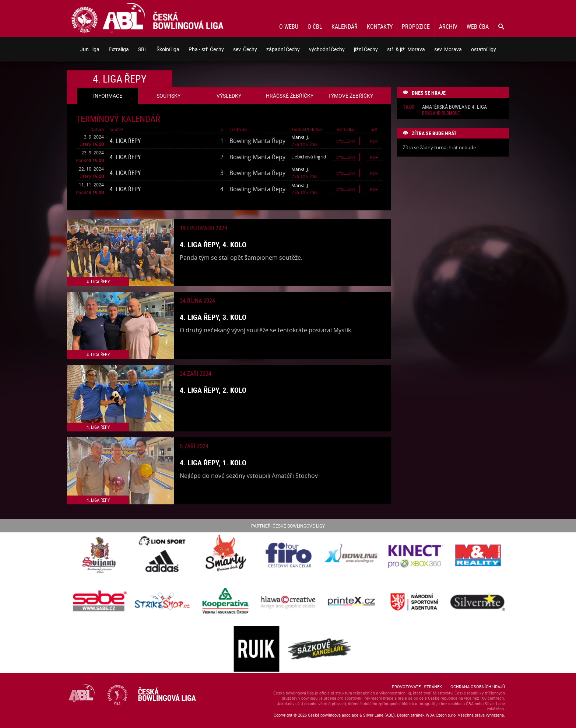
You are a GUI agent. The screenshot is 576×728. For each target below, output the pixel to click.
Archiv (448, 27)
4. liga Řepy (125, 141)
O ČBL (315, 27)
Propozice (416, 27)
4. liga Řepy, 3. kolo (213, 317)
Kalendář (345, 27)
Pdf (374, 141)
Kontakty (380, 27)
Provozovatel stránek (417, 687)
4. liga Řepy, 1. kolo (213, 463)
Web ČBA (478, 27)
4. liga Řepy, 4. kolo (213, 244)
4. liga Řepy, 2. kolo (213, 390)
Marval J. (300, 137)
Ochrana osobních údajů (478, 687)
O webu (289, 27)
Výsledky (346, 141)
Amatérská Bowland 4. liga (454, 107)
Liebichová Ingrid (309, 157)
